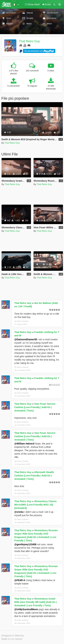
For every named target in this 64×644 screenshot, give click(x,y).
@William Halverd (24, 444)
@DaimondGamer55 (26, 339)
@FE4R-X (20, 580)
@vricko (19, 512)
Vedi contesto (21, 321)
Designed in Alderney (13, 636)
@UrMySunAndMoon (26, 609)
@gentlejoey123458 (25, 544)
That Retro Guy (29, 41)
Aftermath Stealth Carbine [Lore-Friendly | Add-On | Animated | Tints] (34, 476)
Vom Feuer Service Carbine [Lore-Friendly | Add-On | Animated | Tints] (35, 407)
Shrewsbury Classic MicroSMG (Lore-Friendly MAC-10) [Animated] (36, 505)
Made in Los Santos (12, 639)
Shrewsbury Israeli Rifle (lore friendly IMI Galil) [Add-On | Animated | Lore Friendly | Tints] (35, 602)
